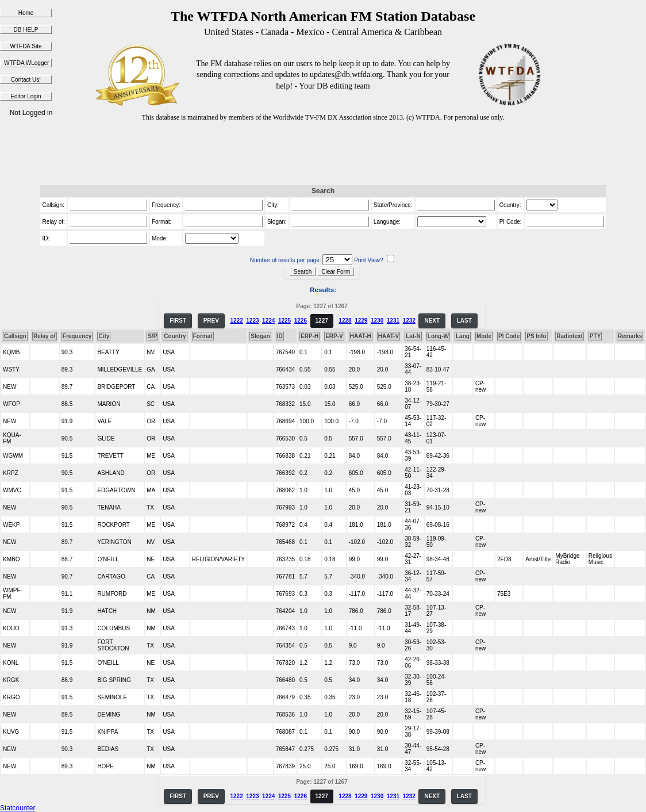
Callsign (15, 336)
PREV (211, 321)
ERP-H (309, 336)
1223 (252, 321)
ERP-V (334, 336)
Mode (484, 336)
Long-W (438, 336)
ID (280, 336)
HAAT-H (361, 336)
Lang (463, 336)
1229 (361, 321)
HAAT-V (389, 336)
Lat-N (413, 336)
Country (175, 336)
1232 (409, 321)
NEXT (432, 321)
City (104, 336)
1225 (284, 321)
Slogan (260, 336)
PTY (595, 336)
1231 (393, 321)
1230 (377, 321)
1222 (236, 321)
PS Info (536, 336)
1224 (268, 321)
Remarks (630, 336)
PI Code (509, 336)
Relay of (45, 336)
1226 (301, 321)
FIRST (178, 321)
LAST (464, 321)
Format (203, 336)
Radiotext (570, 336)
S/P (152, 336)
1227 (322, 321)
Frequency (77, 336)
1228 (345, 321)
